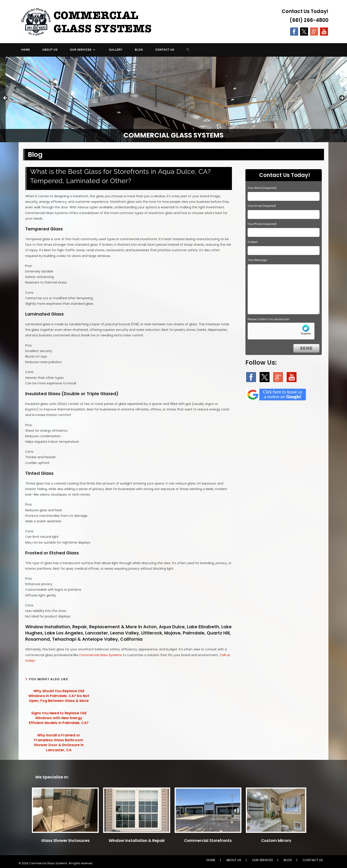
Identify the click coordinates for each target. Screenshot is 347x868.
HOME (211, 860)
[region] (173, 99)
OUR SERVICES (262, 860)
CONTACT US (313, 860)
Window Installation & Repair (137, 841)
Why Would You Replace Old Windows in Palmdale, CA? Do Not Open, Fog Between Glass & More (59, 696)
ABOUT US (234, 860)
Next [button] (341, 98)
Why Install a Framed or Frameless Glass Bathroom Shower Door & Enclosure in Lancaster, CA (59, 743)
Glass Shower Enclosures (65, 841)
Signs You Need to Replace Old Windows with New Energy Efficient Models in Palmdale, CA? (59, 718)
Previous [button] (6, 98)
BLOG (288, 860)
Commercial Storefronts (208, 841)
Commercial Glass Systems (101, 655)
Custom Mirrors (276, 841)
